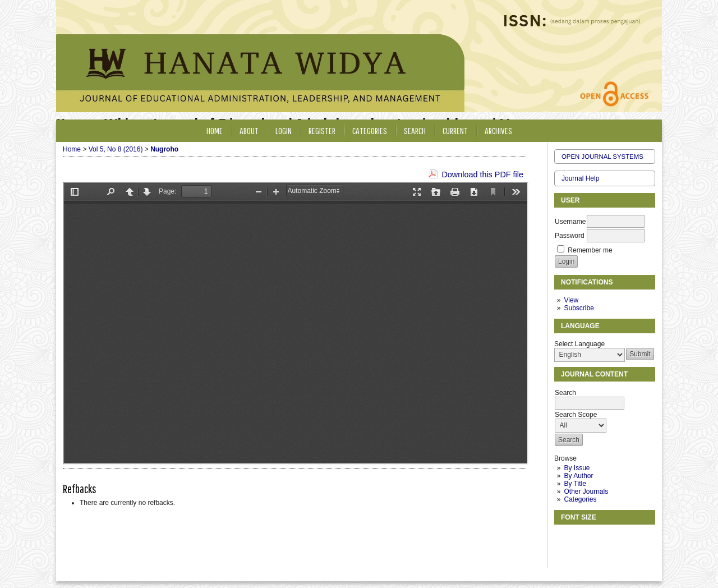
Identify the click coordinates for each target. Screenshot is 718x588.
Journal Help (580, 178)
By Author (578, 476)
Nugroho (164, 149)
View (571, 300)
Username (570, 222)
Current (455, 130)
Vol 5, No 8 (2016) (116, 149)
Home (215, 130)
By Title (575, 484)
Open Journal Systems (602, 157)
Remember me (590, 250)
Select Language (579, 344)
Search (415, 130)
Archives (498, 130)
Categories (580, 499)
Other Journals (586, 491)
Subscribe (579, 308)
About (249, 130)
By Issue (577, 468)
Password (570, 236)
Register (322, 130)
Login (284, 130)
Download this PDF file (482, 174)
